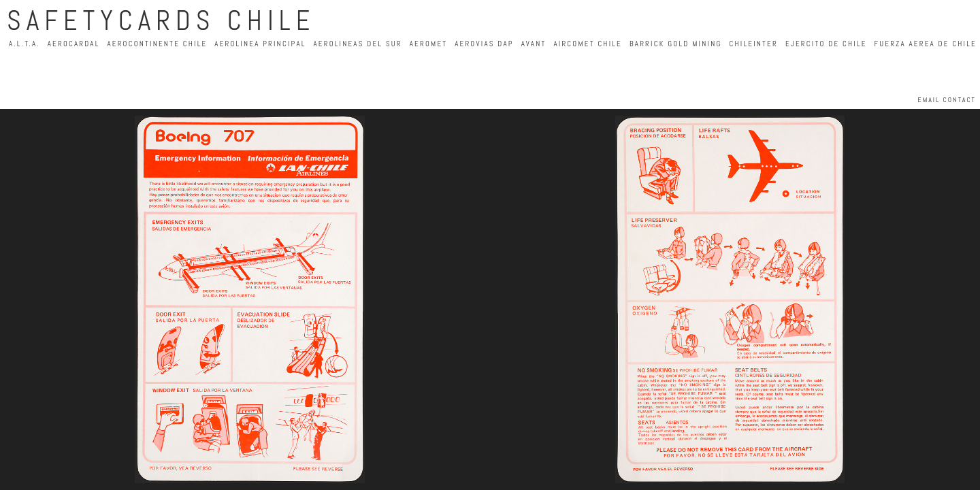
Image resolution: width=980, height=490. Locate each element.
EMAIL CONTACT (947, 100)
